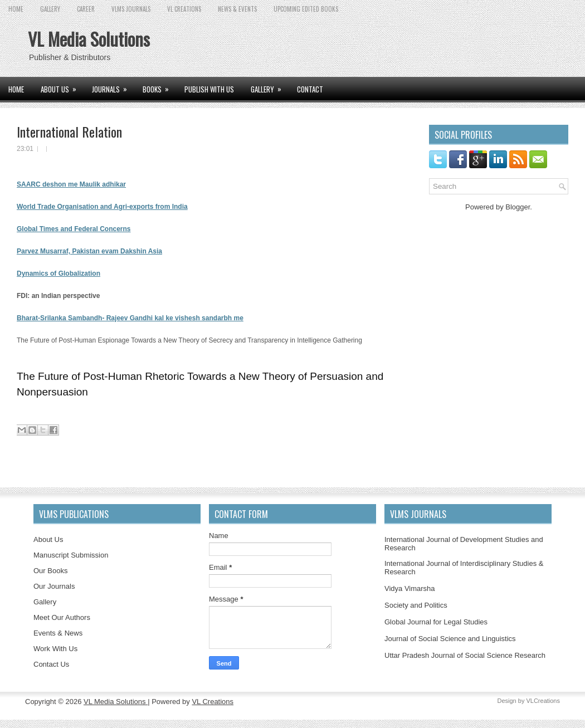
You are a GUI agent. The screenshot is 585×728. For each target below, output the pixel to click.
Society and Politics (416, 605)
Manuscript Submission (71, 555)
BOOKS (159, 86)
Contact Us (51, 664)
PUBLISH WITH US (209, 89)
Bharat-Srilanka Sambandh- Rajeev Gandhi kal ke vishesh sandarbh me (130, 318)
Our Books (50, 571)
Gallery (45, 602)
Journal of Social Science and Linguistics (450, 639)
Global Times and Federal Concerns (74, 229)
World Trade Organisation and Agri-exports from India (102, 207)
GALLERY (50, 9)
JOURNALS (113, 86)
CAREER (86, 9)
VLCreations (543, 701)
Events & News (58, 633)
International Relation (69, 131)
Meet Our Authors (62, 617)
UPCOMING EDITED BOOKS (306, 9)
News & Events (237, 9)
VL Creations (213, 702)
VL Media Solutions (89, 39)
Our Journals (54, 586)
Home (16, 9)
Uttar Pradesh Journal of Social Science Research (465, 655)
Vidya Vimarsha (410, 588)
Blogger (518, 207)
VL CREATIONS (184, 9)
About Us (48, 539)
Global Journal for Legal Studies (436, 622)
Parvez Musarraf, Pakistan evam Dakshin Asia (89, 251)
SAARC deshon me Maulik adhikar (71, 184)
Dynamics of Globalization (58, 273)
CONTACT (310, 89)
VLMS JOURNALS (131, 9)
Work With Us (55, 649)
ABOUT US (62, 86)
